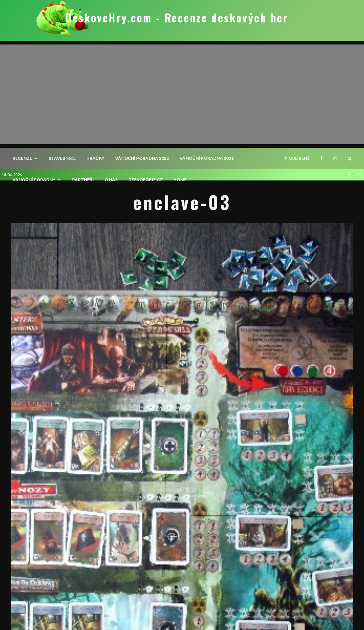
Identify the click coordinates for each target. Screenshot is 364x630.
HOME (180, 180)
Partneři (83, 180)
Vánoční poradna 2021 (207, 158)
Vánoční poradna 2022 (142, 158)
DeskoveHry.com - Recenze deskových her (177, 18)
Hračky (95, 158)
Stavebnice (62, 158)
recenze (22, 158)
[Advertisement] (182, 94)
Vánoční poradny (34, 180)
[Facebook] (322, 158)
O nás (111, 180)
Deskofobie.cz (146, 180)
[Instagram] (335, 158)
